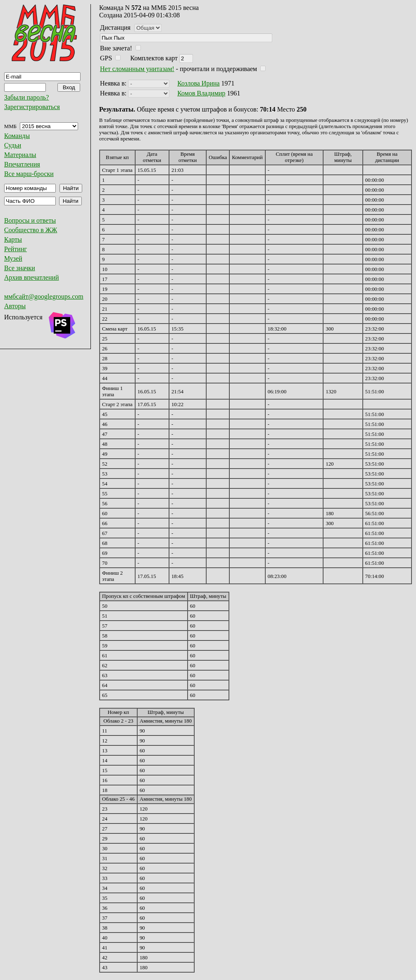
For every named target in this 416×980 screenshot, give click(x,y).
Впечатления (22, 164)
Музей (13, 258)
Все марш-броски (29, 174)
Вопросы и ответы (30, 220)
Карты (13, 239)
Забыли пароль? (26, 97)
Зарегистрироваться (32, 107)
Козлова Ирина (198, 83)
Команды (17, 136)
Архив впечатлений (32, 277)
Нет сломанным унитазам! (137, 69)
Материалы (20, 155)
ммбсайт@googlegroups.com (44, 296)
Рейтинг (15, 249)
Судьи (13, 145)
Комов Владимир (201, 93)
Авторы (15, 306)
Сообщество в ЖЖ (31, 230)
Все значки (20, 268)
